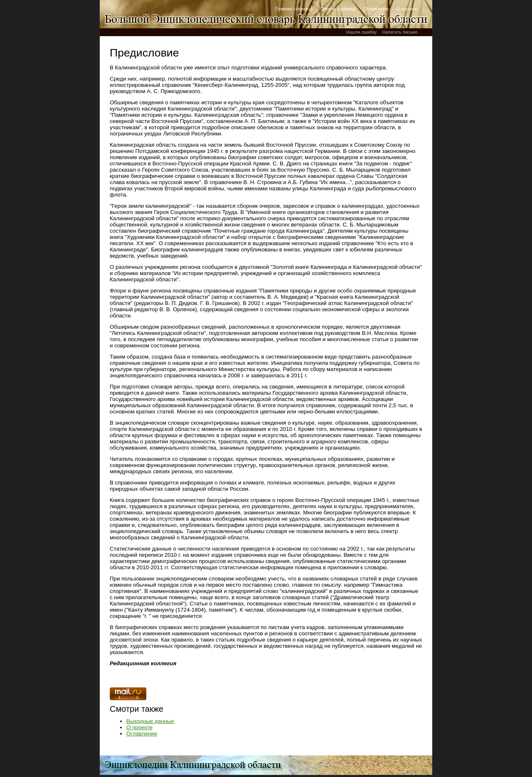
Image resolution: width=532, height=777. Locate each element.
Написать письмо (400, 32)
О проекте (407, 9)
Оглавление (376, 9)
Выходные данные (150, 721)
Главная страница (294, 9)
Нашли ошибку (361, 32)
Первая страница (338, 9)
